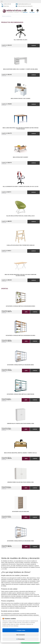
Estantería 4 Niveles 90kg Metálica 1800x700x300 (21, 394)
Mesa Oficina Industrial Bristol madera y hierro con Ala (20, 453)
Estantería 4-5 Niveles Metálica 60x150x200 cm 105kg (20, 335)
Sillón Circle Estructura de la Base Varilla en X (20, 216)
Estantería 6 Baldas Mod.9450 (21, 512)
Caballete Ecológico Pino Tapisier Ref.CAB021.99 (20, 245)
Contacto (25, 11)
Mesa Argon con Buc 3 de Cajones (21, 99)
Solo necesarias (20, 635)
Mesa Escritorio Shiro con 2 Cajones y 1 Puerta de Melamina (20, 69)
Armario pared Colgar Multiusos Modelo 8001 (21, 482)
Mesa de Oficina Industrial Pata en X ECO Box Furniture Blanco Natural (20, 275)
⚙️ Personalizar (20, 639)
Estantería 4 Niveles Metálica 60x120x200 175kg (20, 541)
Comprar (34, 46)
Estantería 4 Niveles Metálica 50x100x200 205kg (20, 365)
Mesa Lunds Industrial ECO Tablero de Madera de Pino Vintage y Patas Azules (21, 128)
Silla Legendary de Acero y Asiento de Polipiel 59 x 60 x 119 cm (21, 187)
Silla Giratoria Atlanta (20, 40)
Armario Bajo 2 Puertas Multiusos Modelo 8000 (20, 424)
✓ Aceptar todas (20, 630)
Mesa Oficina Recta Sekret (20, 157)
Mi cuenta (32, 11)
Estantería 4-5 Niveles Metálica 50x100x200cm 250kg (21, 306)
